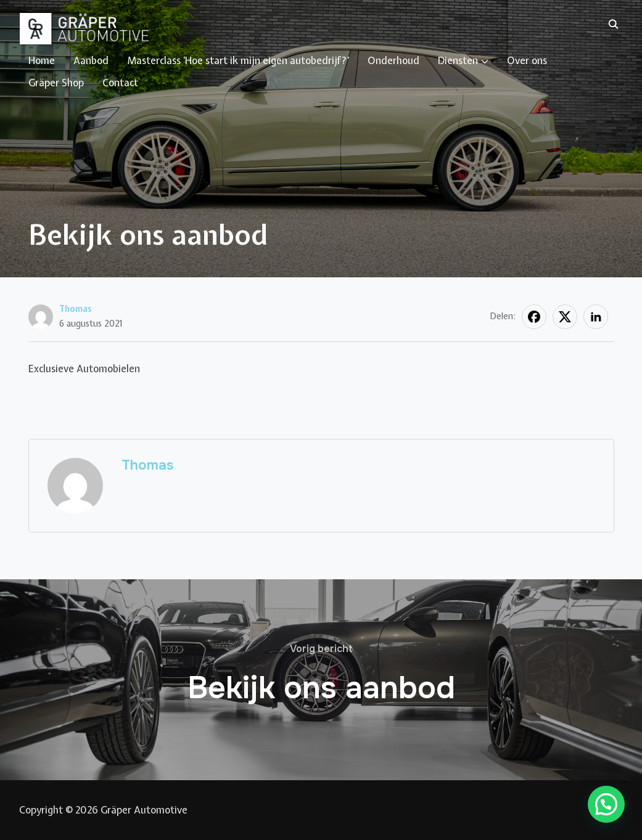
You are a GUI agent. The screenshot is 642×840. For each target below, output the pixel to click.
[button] (606, 804)
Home (42, 60)
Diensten (458, 60)
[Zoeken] (614, 23)
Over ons (527, 60)
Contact (120, 83)
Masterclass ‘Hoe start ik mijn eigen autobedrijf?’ (238, 60)
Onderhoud (393, 60)
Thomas (76, 309)
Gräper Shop (56, 83)
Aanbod (91, 60)
